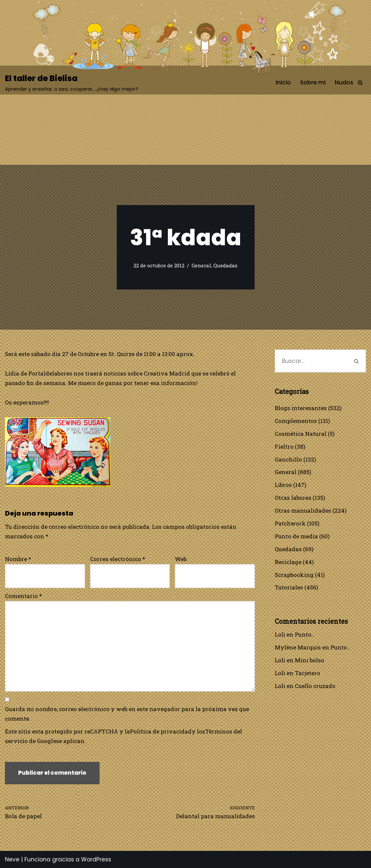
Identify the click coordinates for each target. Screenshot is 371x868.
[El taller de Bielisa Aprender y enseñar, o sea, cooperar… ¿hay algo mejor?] (72, 83)
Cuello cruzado (315, 686)
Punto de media (296, 536)
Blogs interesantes (301, 408)
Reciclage (288, 562)
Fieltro (284, 447)
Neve (12, 859)
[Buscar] (360, 83)
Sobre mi (313, 82)
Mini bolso (309, 660)
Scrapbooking (294, 575)
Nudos (344, 82)
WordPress (96, 859)
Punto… (305, 634)
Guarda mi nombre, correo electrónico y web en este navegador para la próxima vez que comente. (127, 714)
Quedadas (225, 265)
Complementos (296, 421)
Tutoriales (289, 587)
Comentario (23, 596)
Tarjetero (308, 673)
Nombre (18, 559)
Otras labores (293, 498)
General (201, 265)
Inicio (283, 82)
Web (181, 559)
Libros (283, 485)
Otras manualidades (303, 510)
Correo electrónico (118, 559)
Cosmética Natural (301, 434)
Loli (280, 634)
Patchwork (290, 523)
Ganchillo (288, 459)
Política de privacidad (161, 731)
